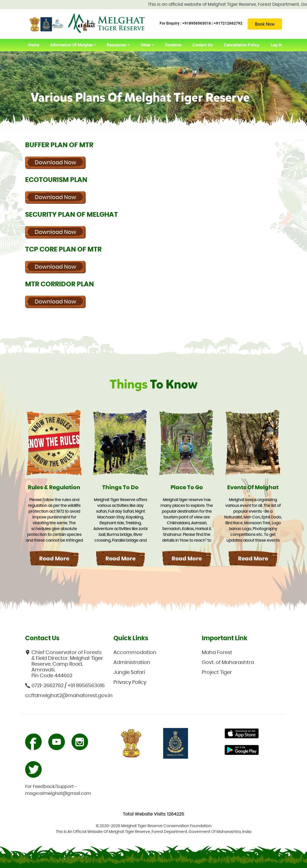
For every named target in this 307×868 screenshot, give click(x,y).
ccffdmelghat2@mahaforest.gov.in (65, 696)
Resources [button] (117, 45)
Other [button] (146, 45)
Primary (242, 734)
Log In (276, 45)
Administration (132, 663)
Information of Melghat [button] (72, 45)
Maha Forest (217, 653)
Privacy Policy (130, 682)
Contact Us (203, 45)
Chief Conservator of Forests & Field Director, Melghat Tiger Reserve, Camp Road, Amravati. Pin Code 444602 (64, 664)
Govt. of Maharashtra (228, 663)
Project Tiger (217, 673)
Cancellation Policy (242, 45)
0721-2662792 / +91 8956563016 (65, 686)
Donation (173, 45)
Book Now (265, 24)
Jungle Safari (129, 673)
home (36, 45)
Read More (54, 559)
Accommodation (135, 653)
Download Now (55, 163)
